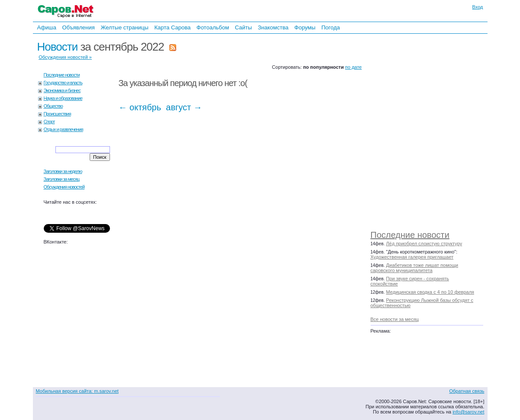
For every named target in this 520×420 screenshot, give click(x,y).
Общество (53, 106)
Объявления (79, 27)
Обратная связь (467, 391)
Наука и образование (63, 98)
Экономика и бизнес (62, 90)
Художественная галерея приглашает (412, 257)
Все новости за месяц (395, 319)
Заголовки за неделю (63, 171)
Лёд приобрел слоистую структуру (424, 244)
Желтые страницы (124, 27)
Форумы (305, 27)
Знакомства (273, 27)
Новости (58, 47)
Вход (478, 7)
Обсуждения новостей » (65, 57)
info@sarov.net (468, 412)
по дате (353, 67)
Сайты (243, 27)
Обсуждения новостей (64, 187)
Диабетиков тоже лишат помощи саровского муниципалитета (415, 268)
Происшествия (57, 114)
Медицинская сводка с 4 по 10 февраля (430, 292)
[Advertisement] (431, 130)
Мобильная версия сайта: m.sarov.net (77, 391)
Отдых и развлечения (63, 129)
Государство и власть (63, 83)
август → (184, 107)
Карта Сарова (173, 27)
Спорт (49, 122)
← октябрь (140, 107)
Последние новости (410, 235)
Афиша (47, 27)
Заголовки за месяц (62, 179)
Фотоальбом (213, 27)
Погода (331, 27)
